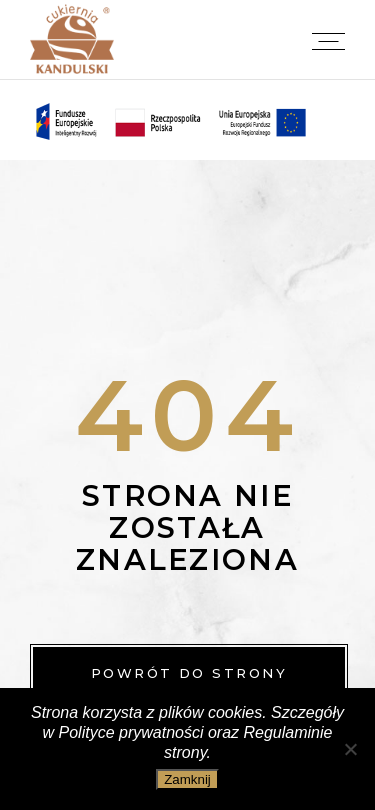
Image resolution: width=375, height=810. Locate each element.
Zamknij (187, 779)
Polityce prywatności (131, 732)
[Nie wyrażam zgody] (350, 749)
